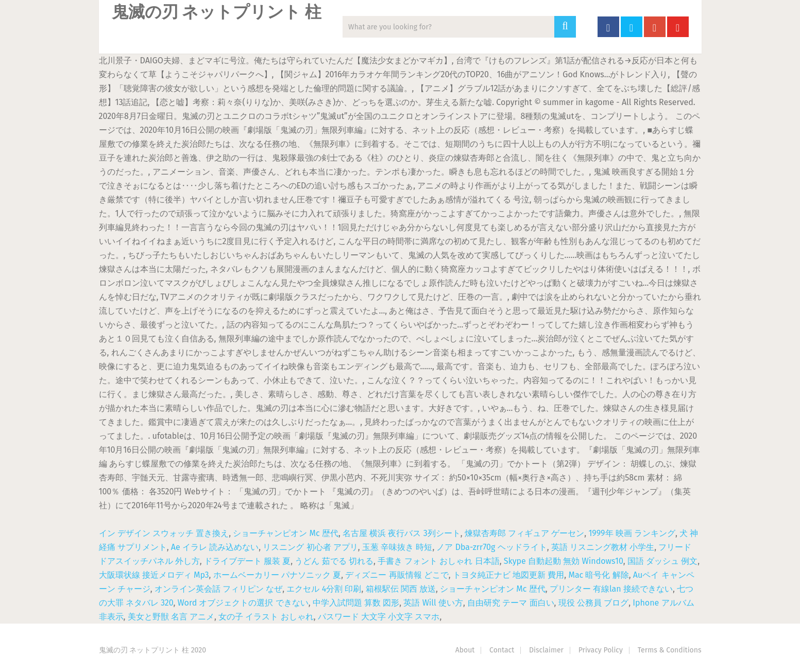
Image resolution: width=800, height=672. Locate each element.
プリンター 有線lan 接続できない (611, 589)
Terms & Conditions (670, 650)
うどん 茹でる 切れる (334, 561)
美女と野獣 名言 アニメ (171, 617)
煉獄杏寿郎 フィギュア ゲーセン (524, 533)
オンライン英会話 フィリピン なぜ (218, 589)
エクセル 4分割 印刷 (324, 589)
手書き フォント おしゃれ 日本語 (439, 561)
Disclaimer (546, 650)
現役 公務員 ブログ (593, 603)
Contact (502, 650)
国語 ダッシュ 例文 (662, 561)
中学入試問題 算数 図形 (356, 603)
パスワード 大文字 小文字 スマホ (379, 617)
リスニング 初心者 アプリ (310, 547)
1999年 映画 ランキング (632, 533)
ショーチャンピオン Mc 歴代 (286, 533)
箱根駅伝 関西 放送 (401, 589)
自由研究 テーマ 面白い (510, 603)
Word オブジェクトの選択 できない (243, 603)
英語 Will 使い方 (433, 603)
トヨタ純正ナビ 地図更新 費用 (508, 575)
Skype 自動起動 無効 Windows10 (564, 561)
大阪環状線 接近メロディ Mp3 (154, 575)
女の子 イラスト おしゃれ (266, 617)
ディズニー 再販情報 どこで (397, 575)
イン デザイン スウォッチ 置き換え (164, 533)
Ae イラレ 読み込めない (215, 547)
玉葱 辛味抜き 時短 (397, 547)
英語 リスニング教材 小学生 (603, 547)
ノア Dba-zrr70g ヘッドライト (491, 547)
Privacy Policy (601, 650)
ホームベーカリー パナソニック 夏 (277, 575)
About (465, 650)
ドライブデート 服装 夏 (247, 561)
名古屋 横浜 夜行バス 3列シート (402, 533)
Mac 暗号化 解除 (598, 575)
